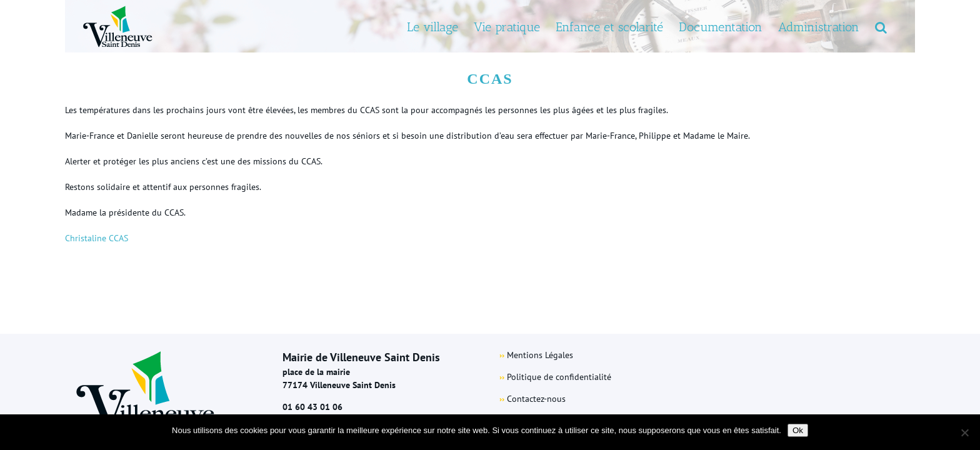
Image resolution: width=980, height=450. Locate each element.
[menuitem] (386, 26)
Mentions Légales (540, 355)
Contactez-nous (536, 399)
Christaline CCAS (97, 238)
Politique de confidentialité (559, 377)
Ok (798, 430)
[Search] (897, 26)
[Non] (964, 432)
